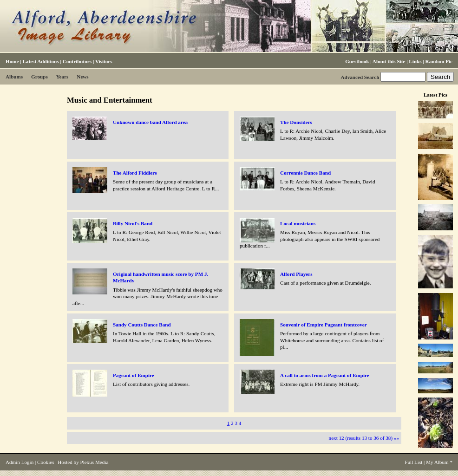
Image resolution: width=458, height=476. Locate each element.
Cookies (46, 462)
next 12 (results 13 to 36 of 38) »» (364, 438)
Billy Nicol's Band (133, 223)
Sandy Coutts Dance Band (142, 325)
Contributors (77, 61)
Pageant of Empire (134, 375)
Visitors (104, 61)
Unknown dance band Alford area (150, 122)
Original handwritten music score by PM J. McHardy (160, 277)
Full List (413, 462)
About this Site (389, 61)
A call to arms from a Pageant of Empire (325, 375)
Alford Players (296, 274)
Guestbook (357, 61)
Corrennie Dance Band (305, 173)
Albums (14, 77)
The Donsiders (296, 122)
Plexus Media (95, 462)
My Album (437, 462)
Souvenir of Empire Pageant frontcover (324, 325)
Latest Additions (40, 61)
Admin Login (20, 462)
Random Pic (439, 61)
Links (415, 61)
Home (12, 61)
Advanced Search (360, 77)
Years (62, 77)
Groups (39, 77)
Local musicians (298, 223)
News (82, 77)
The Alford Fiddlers (135, 173)
